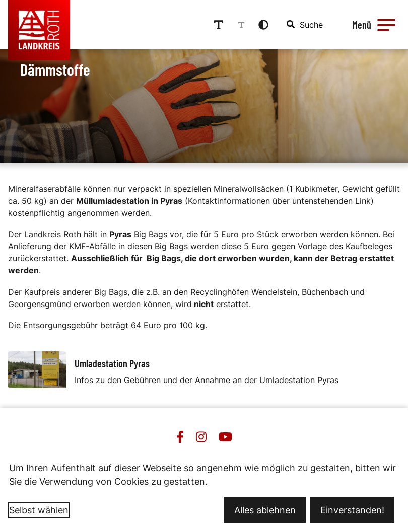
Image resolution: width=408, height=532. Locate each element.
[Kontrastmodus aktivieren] (263, 25)
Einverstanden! (352, 510)
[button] (386, 25)
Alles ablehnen (265, 510)
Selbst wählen (39, 510)
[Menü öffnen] (372, 25)
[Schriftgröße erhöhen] (219, 25)
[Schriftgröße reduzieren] (241, 25)
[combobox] (305, 25)
